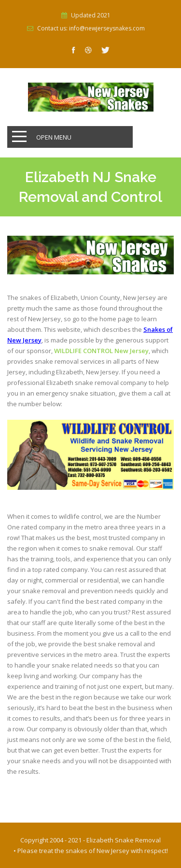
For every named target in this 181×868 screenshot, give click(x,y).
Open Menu (54, 137)
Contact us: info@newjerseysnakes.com (91, 28)
